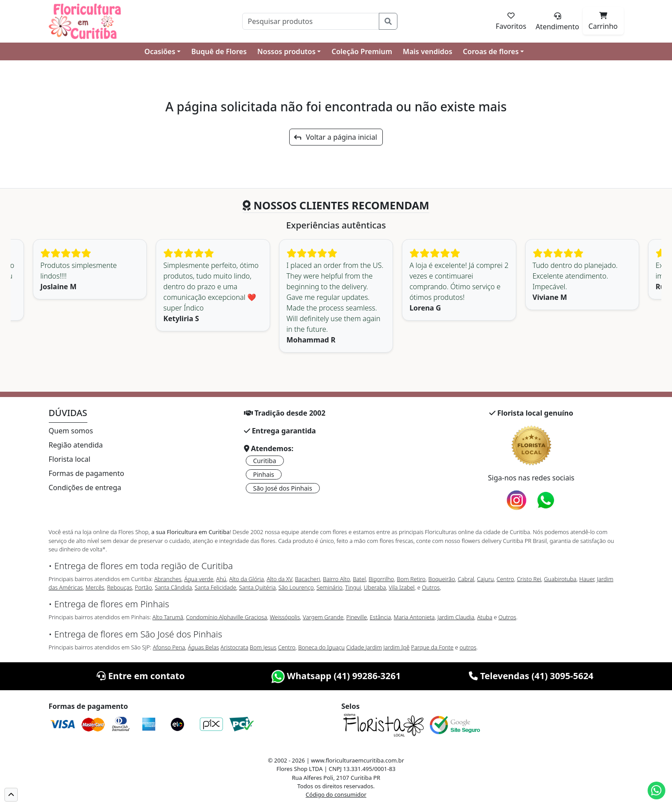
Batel (359, 579)
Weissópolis (285, 617)
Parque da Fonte (432, 647)
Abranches (167, 579)
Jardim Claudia (456, 617)
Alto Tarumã (168, 617)
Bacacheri (308, 579)
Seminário (330, 587)
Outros (431, 587)
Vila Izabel (401, 587)
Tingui (353, 587)
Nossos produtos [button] (286, 51)
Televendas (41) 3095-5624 (531, 676)
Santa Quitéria (257, 587)
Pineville (356, 617)
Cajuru (485, 579)
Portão (143, 587)
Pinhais (264, 474)
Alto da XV (279, 579)
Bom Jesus (263, 647)
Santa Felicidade (216, 587)
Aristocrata (234, 647)
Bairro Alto (336, 579)
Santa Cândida (173, 587)
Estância (381, 617)
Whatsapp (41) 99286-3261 (336, 676)
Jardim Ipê (396, 647)
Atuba (485, 617)
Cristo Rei (529, 579)
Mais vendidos (427, 51)
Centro (505, 579)
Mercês (95, 587)
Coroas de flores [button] (491, 51)
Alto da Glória (246, 579)
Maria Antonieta (414, 617)
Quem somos (71, 431)
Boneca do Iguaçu (321, 647)
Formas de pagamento (86, 473)
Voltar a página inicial (336, 137)
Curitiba (265, 461)
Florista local (70, 459)
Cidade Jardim (364, 647)
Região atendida (76, 445)
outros (468, 647)
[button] (11, 795)
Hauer (587, 579)
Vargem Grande (323, 617)
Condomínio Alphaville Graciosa (226, 617)
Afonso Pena (169, 647)
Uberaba (375, 587)
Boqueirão (442, 579)
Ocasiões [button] (160, 51)
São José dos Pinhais (283, 488)
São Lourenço (296, 587)
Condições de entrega (85, 488)
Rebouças (120, 587)
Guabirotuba (560, 579)
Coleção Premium (362, 51)
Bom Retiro (411, 579)
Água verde (199, 579)
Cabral (466, 579)
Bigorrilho (381, 579)
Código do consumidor (336, 794)
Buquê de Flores (219, 51)
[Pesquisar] (311, 21)
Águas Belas (204, 647)
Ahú (221, 579)
